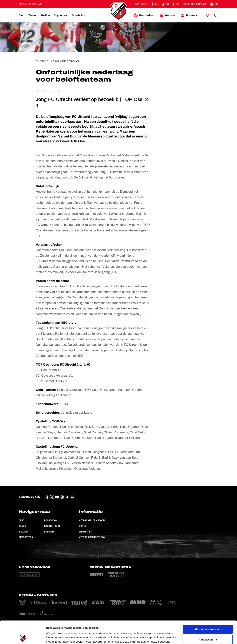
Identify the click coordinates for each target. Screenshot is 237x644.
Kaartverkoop (53, 526)
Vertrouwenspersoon (92, 537)
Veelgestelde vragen (92, 520)
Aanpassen (208, 617)
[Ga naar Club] (22, 15)
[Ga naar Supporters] (61, 15)
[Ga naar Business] (189, 15)
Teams (22, 526)
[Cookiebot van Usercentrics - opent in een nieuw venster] (23, 637)
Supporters (26, 537)
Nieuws (55, 61)
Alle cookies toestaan (208, 607)
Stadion (23, 532)
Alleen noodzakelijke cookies (208, 627)
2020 (64, 61)
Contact (84, 526)
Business (49, 532)
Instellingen (53, 637)
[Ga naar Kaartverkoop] (144, 15)
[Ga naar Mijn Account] (208, 15)
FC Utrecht (42, 61)
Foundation (51, 520)
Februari (74, 61)
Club (22, 520)
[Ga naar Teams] (32, 15)
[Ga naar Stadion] (45, 15)
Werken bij (85, 532)
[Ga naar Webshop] (168, 15)
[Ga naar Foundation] (78, 15)
